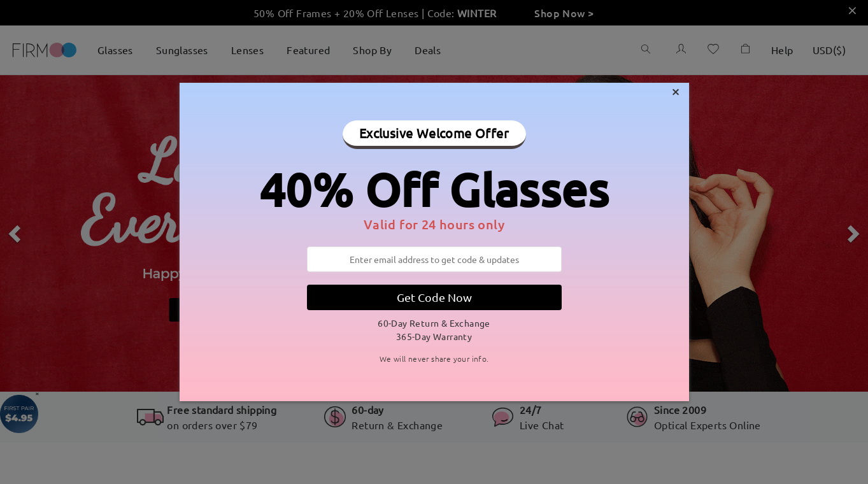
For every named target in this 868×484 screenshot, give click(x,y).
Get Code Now (434, 297)
